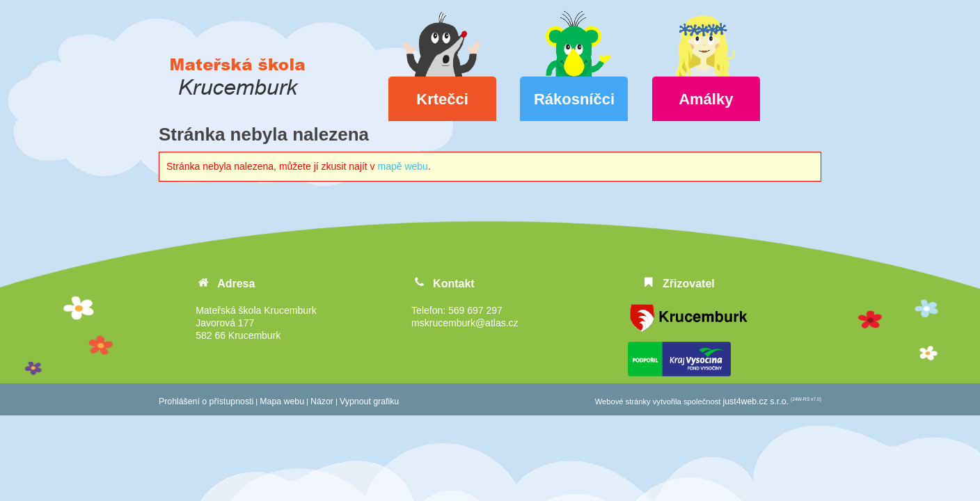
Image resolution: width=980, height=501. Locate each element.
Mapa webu (282, 401)
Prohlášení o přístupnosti (206, 401)
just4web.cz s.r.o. (756, 401)
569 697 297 (475, 310)
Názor (322, 401)
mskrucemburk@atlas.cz (465, 323)
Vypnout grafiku (369, 401)
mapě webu (403, 166)
